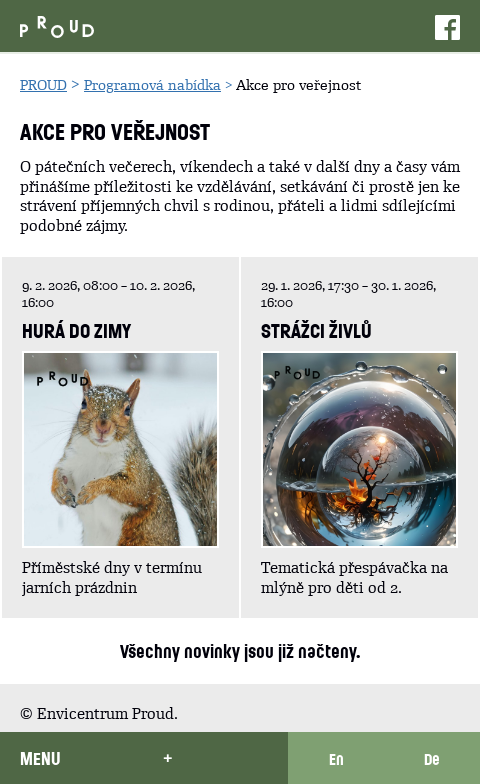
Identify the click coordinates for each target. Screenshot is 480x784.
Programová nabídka (152, 85)
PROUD (43, 85)
